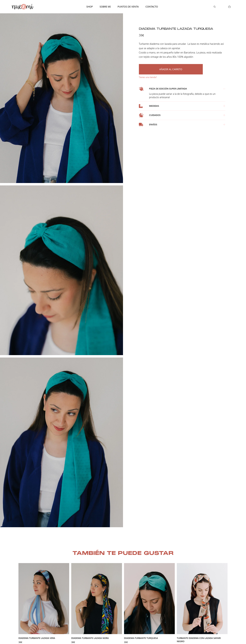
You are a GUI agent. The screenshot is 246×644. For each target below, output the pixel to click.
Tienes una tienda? (148, 77)
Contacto (152, 7)
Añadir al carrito (171, 69)
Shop (89, 7)
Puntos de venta (128, 7)
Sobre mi (105, 7)
